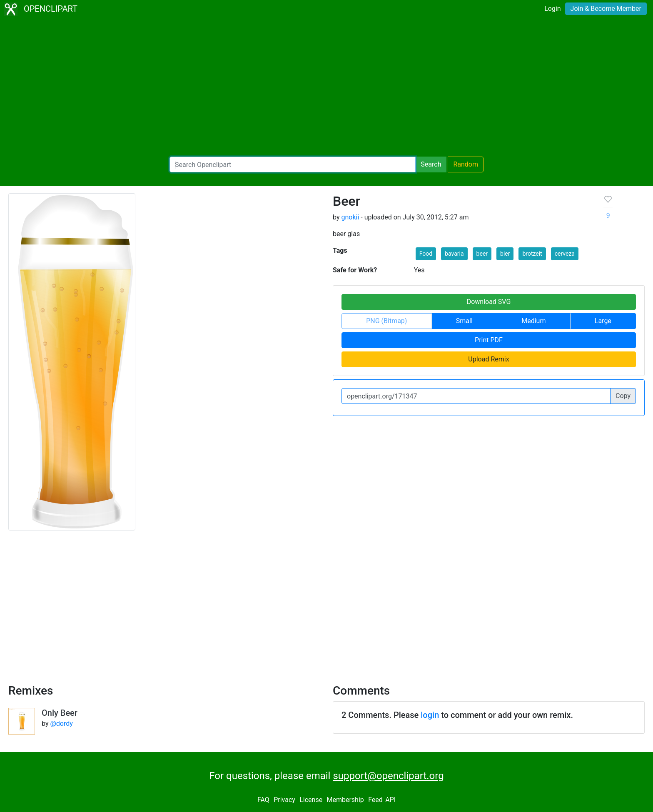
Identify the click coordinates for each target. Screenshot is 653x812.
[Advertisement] (326, 87)
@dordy (61, 724)
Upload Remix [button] (489, 359)
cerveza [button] (565, 254)
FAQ (263, 800)
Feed (375, 800)
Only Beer (60, 713)
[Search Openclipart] (293, 164)
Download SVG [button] (489, 302)
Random (466, 164)
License (311, 800)
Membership (345, 800)
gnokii (350, 217)
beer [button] (482, 254)
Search (431, 164)
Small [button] (464, 321)
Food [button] (426, 254)
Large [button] (603, 321)
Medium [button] (533, 321)
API (390, 800)
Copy (623, 396)
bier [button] (505, 254)
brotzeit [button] (532, 254)
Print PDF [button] (489, 340)
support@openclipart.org (388, 776)
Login (552, 9)
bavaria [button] (454, 254)
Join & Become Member (606, 9)
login (430, 715)
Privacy (284, 800)
